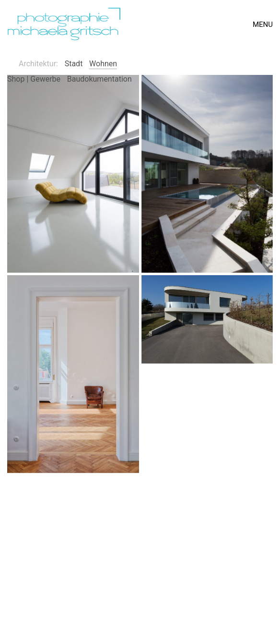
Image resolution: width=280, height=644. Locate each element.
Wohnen (103, 64)
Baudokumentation (99, 79)
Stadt (74, 64)
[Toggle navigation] (263, 24)
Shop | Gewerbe (34, 79)
